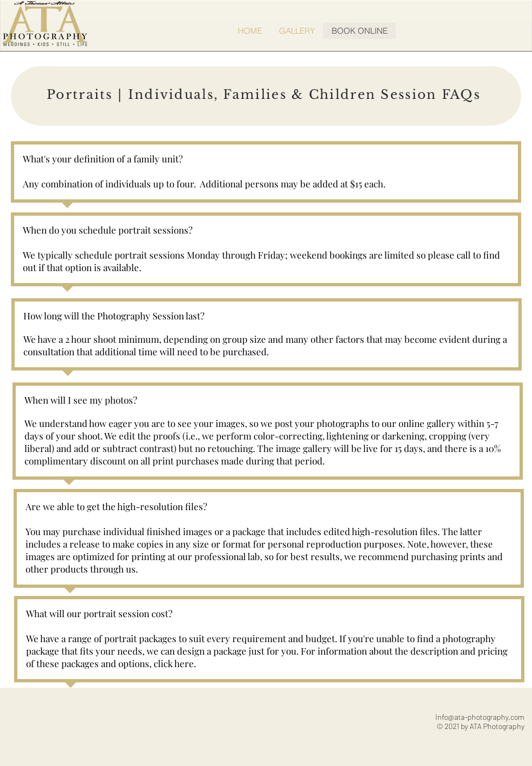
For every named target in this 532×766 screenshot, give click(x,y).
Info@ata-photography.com (480, 717)
